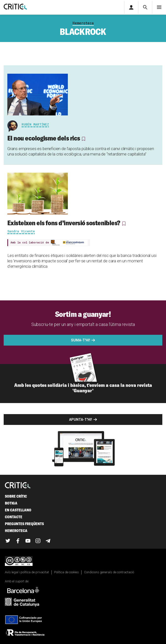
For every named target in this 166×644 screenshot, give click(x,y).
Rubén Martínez (35, 124)
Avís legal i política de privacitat (27, 572)
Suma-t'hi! (81, 340)
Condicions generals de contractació (109, 572)
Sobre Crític (16, 496)
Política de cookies (66, 572)
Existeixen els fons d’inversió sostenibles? (64, 223)
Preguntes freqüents (24, 524)
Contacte (14, 517)
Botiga (11, 503)
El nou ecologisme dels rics (44, 138)
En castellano (18, 510)
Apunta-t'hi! (81, 420)
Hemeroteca (83, 23)
